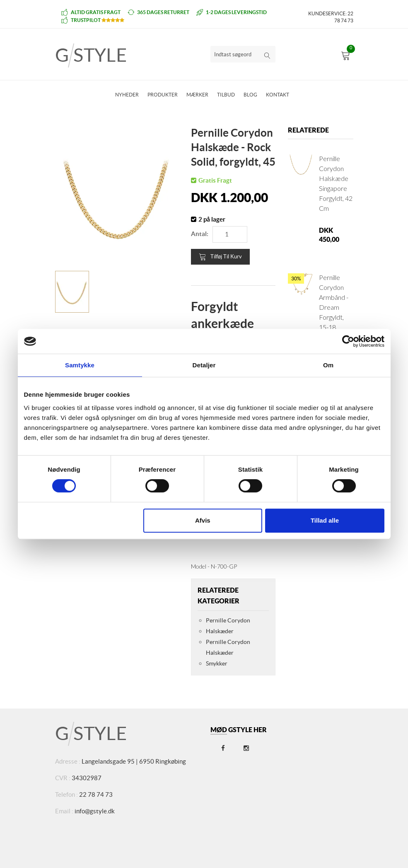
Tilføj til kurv (220, 257)
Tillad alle (325, 520)
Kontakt (278, 95)
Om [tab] (328, 365)
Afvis (203, 520)
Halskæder (220, 631)
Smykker (217, 663)
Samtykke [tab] (80, 365)
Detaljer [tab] (204, 365)
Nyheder (127, 95)
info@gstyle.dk (95, 811)
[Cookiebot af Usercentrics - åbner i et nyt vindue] (348, 341)
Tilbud (226, 95)
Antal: (200, 234)
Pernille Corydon (228, 620)
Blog (250, 95)
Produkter (163, 95)
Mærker (197, 95)
